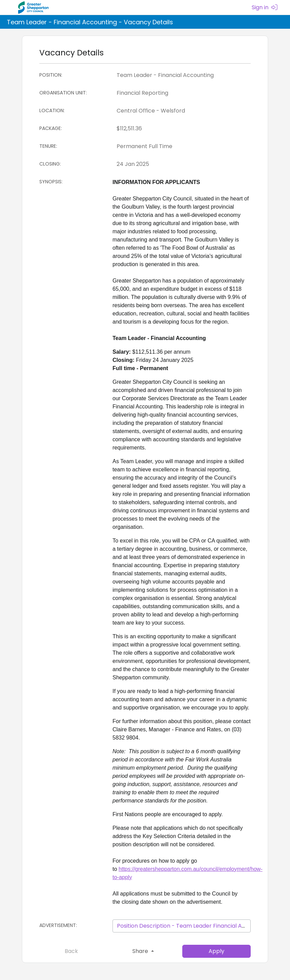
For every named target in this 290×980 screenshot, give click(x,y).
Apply (216, 951)
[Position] (182, 75)
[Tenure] (182, 146)
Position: (51, 75)
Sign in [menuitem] (265, 7)
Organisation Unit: (63, 93)
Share (141, 951)
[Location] (182, 111)
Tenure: (48, 146)
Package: (51, 128)
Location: (52, 110)
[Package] (182, 129)
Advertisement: (58, 925)
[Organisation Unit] (182, 93)
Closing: (50, 164)
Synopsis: (51, 182)
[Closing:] (182, 164)
